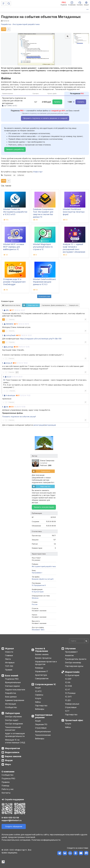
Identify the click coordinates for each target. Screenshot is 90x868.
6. (4, 377)
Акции (38, 688)
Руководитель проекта (76, 659)
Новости (9, 652)
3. (3, 335)
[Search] (79, 641)
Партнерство (41, 706)
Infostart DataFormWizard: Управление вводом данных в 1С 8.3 (44, 282)
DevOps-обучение (13, 717)
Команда (39, 668)
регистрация (39, 425)
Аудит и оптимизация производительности (15, 735)
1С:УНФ (68, 686)
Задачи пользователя (15, 690)
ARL (7, 310)
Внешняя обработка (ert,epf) (43, 579)
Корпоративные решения (44, 716)
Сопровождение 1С (45, 684)
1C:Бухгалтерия (38, 592)
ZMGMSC (10, 324)
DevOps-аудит (12, 720)
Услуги (38, 698)
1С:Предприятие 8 (39, 585)
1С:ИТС (38, 691)
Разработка (10, 693)
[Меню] (3, 3)
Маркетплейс (72, 672)
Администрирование (15, 700)
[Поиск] (9, 3)
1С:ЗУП (68, 697)
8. (3, 407)
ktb (7, 407)
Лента (8, 659)
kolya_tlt (9, 363)
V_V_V (9, 377)
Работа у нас (8, 789)
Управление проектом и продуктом (46, 663)
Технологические (43, 735)
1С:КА (68, 682)
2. (3, 324)
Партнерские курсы (74, 666)
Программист (37, 573)
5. (3, 363)
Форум (9, 760)
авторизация (50, 425)
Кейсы (38, 702)
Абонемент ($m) (38, 630)
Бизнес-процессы (43, 658)
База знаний (12, 676)
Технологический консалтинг (13, 729)
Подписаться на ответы (11, 305)
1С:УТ (68, 690)
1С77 (67, 711)
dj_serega (10, 347)
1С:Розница (70, 693)
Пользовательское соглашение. (16, 840)
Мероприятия (12, 748)
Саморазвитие (42, 678)
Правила (6, 782)
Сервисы (39, 695)
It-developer (11, 395)
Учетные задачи (12, 686)
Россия (35, 604)
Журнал (9, 649)
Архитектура (41, 675)
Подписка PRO (12, 679)
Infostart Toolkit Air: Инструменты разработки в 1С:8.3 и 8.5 (15, 212)
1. (3, 310)
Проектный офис (74, 720)
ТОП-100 (9, 666)
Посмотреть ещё (44, 296)
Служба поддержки (14, 799)
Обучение (70, 649)
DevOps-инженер (73, 663)
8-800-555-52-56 (10, 818)
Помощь (5, 786)
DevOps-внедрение (14, 724)
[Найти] (86, 641)
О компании (8, 772)
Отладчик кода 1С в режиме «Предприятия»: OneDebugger (15, 282)
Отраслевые (41, 728)
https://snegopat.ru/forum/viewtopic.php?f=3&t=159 (41, 339)
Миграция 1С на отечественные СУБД (15, 741)
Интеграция (10, 704)
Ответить (12, 319)
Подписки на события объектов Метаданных (41, 17)
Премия (9, 670)
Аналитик (69, 655)
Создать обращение (14, 826)
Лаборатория (12, 713)
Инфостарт (38, 172)
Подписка (8, 175)
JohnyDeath (11, 335)
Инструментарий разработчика (44, 566)
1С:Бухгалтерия (72, 675)
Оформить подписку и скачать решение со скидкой (45, 118)
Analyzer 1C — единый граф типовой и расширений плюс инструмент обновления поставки (74, 249)
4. (3, 347)
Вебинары (40, 709)
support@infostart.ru (12, 820)
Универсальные (72, 704)
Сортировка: (54, 305)
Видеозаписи (12, 752)
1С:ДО (68, 700)
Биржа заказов (13, 756)
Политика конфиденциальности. (46, 840)
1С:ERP (68, 679)
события (21, 175)
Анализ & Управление (42, 650)
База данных (11, 697)
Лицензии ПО (41, 724)
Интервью (10, 663)
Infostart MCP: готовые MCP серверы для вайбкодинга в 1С (14, 247)
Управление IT (42, 671)
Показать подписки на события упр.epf (19, 417)
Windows (35, 598)
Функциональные (13, 682)
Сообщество (11, 707)
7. (3, 395)
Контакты (6, 793)
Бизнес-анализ (42, 654)
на (14, 175)
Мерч (8, 764)
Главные (9, 655)
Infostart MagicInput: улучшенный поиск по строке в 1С (43, 247)
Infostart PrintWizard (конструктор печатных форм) (74, 212)
